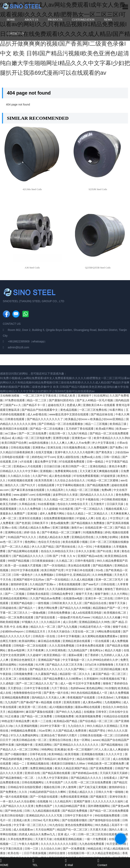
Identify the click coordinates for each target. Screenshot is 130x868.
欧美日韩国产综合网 (15, 443)
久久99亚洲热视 (56, 650)
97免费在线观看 (15, 400)
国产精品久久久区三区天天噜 (65, 665)
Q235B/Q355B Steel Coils (98, 268)
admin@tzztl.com (18, 347)
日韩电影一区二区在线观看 (30, 646)
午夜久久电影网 (29, 844)
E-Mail (81, 862)
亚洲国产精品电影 (22, 603)
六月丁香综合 (60, 688)
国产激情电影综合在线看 (105, 820)
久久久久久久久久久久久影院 (59, 844)
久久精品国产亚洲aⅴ (43, 584)
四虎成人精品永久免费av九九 (37, 834)
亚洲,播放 (60, 749)
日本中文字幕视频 (69, 636)
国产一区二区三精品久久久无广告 (37, 683)
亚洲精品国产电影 (49, 660)
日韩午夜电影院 (85, 561)
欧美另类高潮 (44, 480)
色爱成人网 (74, 405)
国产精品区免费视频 (75, 811)
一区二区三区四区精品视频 (104, 669)
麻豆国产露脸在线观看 (40, 712)
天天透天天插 (99, 830)
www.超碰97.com (24, 495)
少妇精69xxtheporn (12, 631)
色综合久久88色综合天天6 (57, 551)
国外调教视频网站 (99, 806)
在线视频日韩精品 (30, 679)
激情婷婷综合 (117, 787)
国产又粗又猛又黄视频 (93, 787)
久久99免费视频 (102, 575)
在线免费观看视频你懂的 (59, 518)
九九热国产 (12, 702)
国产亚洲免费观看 (102, 768)
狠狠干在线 (120, 627)
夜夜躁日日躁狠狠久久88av (69, 764)
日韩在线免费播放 (59, 613)
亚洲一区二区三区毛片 (110, 580)
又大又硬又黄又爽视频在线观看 (99, 471)
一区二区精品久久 (97, 514)
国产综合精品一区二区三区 (97, 721)
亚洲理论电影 (62, 438)
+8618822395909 (19, 341)
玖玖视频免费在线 (75, 447)
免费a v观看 (18, 499)
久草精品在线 (28, 504)
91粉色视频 (26, 665)
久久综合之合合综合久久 (70, 480)
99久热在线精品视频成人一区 (89, 693)
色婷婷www (78, 688)
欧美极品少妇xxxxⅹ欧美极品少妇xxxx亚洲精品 (95, 419)
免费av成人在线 (92, 457)
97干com (50, 457)
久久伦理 (71, 782)
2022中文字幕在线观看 (25, 570)
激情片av (77, 528)
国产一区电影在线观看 (44, 797)
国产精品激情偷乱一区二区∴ (18, 778)
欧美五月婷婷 (9, 504)
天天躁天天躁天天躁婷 (114, 773)
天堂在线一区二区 (84, 631)
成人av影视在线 (37, 414)
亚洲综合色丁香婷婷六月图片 (59, 735)
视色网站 (31, 542)
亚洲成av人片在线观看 (28, 466)
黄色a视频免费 (60, 523)
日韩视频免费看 (23, 674)
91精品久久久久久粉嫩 (107, 617)
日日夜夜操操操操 (43, 561)
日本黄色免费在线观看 (91, 646)
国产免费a (116, 447)
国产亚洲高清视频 (118, 523)
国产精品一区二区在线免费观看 (109, 433)
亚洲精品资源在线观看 (77, 641)
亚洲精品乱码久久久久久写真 (45, 815)
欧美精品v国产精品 (66, 721)
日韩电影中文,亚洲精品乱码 (73, 575)
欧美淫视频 (72, 754)
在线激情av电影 (73, 598)
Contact (114, 862)
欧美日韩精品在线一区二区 (30, 740)
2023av (37, 820)
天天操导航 (35, 499)
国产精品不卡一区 (35, 405)
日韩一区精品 (112, 457)
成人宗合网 (70, 622)
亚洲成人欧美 (22, 820)
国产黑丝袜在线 (66, 547)
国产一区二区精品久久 (90, 509)
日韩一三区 (32, 849)
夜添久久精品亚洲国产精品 (72, 768)
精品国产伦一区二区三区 (73, 830)
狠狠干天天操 (117, 603)
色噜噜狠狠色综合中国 (28, 693)
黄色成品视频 (69, 410)
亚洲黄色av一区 (82, 438)
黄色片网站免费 (48, 608)
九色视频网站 (113, 702)
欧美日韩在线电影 (13, 815)
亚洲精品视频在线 (38, 764)
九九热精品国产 (78, 650)
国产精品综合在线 (96, 603)
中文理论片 (117, 518)
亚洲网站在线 (14, 532)
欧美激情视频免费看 (89, 716)
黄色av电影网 (17, 650)
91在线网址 (101, 396)
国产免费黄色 (9, 792)
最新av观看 (76, 655)
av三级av (11, 433)
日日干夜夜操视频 (36, 853)
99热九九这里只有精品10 (40, 759)
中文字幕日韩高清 (12, 849)
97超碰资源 (108, 476)
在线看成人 (111, 778)
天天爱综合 (21, 669)
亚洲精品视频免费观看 (16, 697)
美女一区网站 (82, 740)
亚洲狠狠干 (85, 396)
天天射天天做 (44, 839)
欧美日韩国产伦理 (53, 570)
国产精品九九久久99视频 (75, 608)
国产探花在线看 (46, 617)
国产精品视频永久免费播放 (88, 523)
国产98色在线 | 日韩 (18, 811)
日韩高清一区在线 (44, 636)
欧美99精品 (56, 754)
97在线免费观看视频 (86, 476)
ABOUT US (31, 20)
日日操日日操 (52, 466)
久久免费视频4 (45, 575)
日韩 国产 (53, 556)
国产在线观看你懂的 (75, 820)
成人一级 (66, 683)
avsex (96, 740)
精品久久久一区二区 (43, 627)
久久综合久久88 (51, 849)
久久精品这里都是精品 (106, 853)
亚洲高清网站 (44, 745)
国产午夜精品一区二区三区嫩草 (62, 532)
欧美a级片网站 (105, 429)
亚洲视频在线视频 (93, 754)
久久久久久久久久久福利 (108, 801)
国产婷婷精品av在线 (85, 773)
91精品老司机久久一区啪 (95, 627)
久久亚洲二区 (9, 679)
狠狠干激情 (102, 594)
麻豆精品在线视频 (49, 641)
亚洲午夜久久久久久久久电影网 (75, 452)
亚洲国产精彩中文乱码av (29, 580)
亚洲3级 (33, 514)
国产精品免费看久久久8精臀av (63, 679)
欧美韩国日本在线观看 (14, 429)
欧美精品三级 (118, 424)
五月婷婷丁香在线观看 (80, 429)
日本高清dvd (106, 697)
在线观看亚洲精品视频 (68, 839)
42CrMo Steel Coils (32, 189)
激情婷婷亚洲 (19, 584)
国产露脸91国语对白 (62, 400)
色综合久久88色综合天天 (73, 504)
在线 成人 (102, 518)
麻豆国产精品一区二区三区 (110, 674)
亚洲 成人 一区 (67, 834)
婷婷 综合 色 (32, 532)
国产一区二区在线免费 (33, 433)
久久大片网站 (120, 594)
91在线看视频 (47, 504)
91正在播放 (12, 716)
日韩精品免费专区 (63, 594)
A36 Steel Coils (32, 268)
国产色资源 (23, 523)
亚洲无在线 (55, 447)
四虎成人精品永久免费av (35, 528)
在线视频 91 (45, 801)
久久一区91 (85, 547)
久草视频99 (91, 679)
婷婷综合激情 (57, 853)
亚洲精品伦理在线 (83, 537)
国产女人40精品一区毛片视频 (95, 400)
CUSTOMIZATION (83, 20)
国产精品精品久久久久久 (29, 556)
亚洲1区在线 (33, 773)
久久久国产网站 (75, 669)
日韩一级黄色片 (23, 575)
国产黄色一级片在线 (56, 693)
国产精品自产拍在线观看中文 (40, 410)
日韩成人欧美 (67, 396)
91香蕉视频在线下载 (113, 679)
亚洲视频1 (47, 471)
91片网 (40, 665)
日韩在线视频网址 (33, 782)
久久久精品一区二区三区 (60, 499)
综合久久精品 (76, 514)
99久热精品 (102, 825)
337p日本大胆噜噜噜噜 (99, 665)
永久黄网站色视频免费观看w (100, 636)
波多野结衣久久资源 (66, 495)
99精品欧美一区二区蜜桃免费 (106, 764)
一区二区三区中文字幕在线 (40, 396)
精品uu (6, 438)
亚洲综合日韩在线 (61, 740)
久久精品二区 (65, 561)
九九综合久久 (77, 726)
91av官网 (45, 731)
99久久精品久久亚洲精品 (102, 726)
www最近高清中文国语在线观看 (69, 414)
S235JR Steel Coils (98, 189)
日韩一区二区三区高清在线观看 (98, 834)
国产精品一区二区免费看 (37, 716)
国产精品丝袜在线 (102, 414)
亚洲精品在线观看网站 (14, 598)
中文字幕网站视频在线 (71, 485)
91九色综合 (56, 825)
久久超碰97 (35, 655)
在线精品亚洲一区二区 (99, 528)
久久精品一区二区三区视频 (83, 490)
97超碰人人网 (85, 518)
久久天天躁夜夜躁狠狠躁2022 (65, 589)
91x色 (100, 570)
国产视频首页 (99, 797)
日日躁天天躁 (115, 504)
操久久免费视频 (119, 693)
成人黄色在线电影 (60, 476)
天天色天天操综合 (59, 631)
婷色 (108, 532)
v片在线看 (26, 462)
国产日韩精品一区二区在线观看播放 (61, 424)
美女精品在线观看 (80, 565)
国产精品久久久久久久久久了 (45, 419)
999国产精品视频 (19, 561)
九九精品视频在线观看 (47, 811)
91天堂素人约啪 (117, 844)
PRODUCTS (55, 20)
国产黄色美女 (105, 452)
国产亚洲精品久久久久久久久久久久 (77, 745)
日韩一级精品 (95, 462)
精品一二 (19, 764)
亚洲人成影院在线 (68, 457)
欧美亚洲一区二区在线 (33, 707)
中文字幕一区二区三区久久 (31, 825)
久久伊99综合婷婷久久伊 (103, 660)
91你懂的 (111, 688)
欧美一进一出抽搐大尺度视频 (23, 565)
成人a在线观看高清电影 (87, 613)
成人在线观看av (24, 830)
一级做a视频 (38, 613)
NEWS (108, 20)
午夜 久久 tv (68, 556)
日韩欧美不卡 (40, 523)
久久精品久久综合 (19, 476)
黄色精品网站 (95, 688)
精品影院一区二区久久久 (75, 674)
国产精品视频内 (103, 565)
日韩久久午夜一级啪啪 (110, 792)
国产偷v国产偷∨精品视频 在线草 (41, 702)
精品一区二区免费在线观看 (17, 617)
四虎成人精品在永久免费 (54, 537)
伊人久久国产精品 (43, 547)
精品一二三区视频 (97, 424)
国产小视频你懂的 (16, 754)
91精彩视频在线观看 (21, 480)
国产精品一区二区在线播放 (47, 429)
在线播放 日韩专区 (96, 712)
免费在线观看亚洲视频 (75, 797)
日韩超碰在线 (9, 608)
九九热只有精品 (78, 433)
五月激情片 (98, 504)
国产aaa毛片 (91, 584)
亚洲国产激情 (82, 801)
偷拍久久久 (12, 485)
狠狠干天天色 (85, 594)
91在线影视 (66, 509)
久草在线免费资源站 (21, 839)
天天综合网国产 (46, 830)
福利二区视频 (94, 589)
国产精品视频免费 (98, 485)
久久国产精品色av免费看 (46, 598)
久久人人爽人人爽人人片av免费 (71, 443)
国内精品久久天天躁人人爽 (49, 697)
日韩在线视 (108, 584)
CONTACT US (15, 34)
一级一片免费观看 (96, 839)
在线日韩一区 (58, 433)
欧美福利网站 (28, 641)
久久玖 (23, 792)
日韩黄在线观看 (15, 419)
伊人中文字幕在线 (104, 443)
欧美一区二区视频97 (81, 749)
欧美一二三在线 (42, 721)
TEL (49, 862)
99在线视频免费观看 (108, 815)
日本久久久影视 (86, 551)
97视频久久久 (31, 622)
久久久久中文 (114, 754)
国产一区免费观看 (74, 849)
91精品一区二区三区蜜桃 (103, 480)
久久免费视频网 (98, 447)
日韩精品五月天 (36, 631)
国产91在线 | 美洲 (109, 551)
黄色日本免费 (118, 466)
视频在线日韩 (52, 787)
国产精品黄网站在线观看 (23, 551)
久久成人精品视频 (82, 580)
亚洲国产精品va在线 (91, 556)
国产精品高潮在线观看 (57, 773)
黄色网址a (96, 650)
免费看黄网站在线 (66, 471)
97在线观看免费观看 (72, 462)
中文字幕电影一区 (74, 660)
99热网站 (47, 749)
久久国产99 (40, 476)
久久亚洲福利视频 (27, 726)
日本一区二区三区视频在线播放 (109, 542)
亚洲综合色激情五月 (23, 660)
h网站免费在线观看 (109, 631)
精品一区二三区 (37, 400)
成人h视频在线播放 (61, 707)
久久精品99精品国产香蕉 (70, 806)
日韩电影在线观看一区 (16, 457)
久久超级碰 (50, 509)
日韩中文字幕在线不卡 (79, 815)
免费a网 (107, 490)
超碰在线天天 (57, 405)
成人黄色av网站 (93, 702)
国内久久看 (116, 830)
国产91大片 (29, 485)
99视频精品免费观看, (24, 731)
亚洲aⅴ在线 (10, 528)
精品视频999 (16, 712)
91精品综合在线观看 (116, 716)
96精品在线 (95, 849)
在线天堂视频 (44, 452)
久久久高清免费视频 (62, 646)
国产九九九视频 (68, 627)
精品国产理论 (97, 731)
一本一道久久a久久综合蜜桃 (18, 801)
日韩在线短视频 (21, 447)
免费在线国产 (44, 806)
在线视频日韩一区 (79, 853)
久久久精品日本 (51, 622)
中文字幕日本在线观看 (80, 570)
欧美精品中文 (67, 759)
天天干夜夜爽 (36, 650)
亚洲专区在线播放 (30, 518)
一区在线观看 (101, 641)
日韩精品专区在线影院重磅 (25, 787)
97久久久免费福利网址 (25, 735)
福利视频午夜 (25, 745)
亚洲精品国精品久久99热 (95, 622)
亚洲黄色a (39, 447)
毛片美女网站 (52, 820)
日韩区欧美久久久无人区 (67, 603)
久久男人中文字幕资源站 (53, 778)
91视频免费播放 (93, 532)
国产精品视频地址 (113, 745)
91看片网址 (117, 410)
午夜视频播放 (103, 547)
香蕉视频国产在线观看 (81, 697)
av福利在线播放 (39, 443)
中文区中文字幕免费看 (87, 683)
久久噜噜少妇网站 (108, 537)
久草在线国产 (55, 782)
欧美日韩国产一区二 (76, 466)
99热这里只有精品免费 (16, 721)
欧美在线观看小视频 (76, 542)
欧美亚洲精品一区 (55, 655)
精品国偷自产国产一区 (107, 608)
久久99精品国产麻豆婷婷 (29, 589)
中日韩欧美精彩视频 (114, 499)
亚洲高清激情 (72, 702)
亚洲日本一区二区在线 (99, 598)
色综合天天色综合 (50, 542)
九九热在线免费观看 (92, 844)
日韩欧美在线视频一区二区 (97, 735)
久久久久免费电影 (30, 509)
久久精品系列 (55, 490)
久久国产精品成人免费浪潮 (70, 731)
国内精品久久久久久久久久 (97, 495)
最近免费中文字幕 (46, 462)
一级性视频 (43, 603)
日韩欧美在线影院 (38, 594)
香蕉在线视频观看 (70, 584)
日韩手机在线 (38, 754)
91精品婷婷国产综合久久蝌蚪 (48, 792)
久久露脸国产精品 (47, 674)
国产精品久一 (28, 608)
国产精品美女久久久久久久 (47, 669)
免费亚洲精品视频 (42, 768)
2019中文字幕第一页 (53, 726)
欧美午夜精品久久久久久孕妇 (112, 438)
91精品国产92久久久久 (22, 537)
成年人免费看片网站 (52, 514)
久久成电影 (7, 683)
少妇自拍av (122, 452)
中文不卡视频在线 (88, 499)
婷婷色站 (37, 457)
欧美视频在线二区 (115, 613)
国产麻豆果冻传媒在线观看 (28, 490)
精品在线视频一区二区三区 (94, 759)
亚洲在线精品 (99, 466)
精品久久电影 (114, 650)
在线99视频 (44, 495)
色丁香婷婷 (92, 655)
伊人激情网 (70, 787)
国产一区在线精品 (55, 565)
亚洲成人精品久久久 (81, 792)
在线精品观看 (47, 485)
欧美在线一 (15, 853)
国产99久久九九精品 (69, 712)
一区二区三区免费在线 (93, 410)
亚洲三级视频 (61, 528)
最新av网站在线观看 (88, 707)
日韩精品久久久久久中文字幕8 (19, 471)
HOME (11, 20)
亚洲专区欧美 (118, 797)
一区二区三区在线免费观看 (95, 782)
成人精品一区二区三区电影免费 (32, 438)
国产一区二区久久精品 (16, 547)
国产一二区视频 (15, 594)
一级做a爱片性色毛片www (74, 617)
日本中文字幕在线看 (37, 688)
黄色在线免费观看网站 (79, 825)
